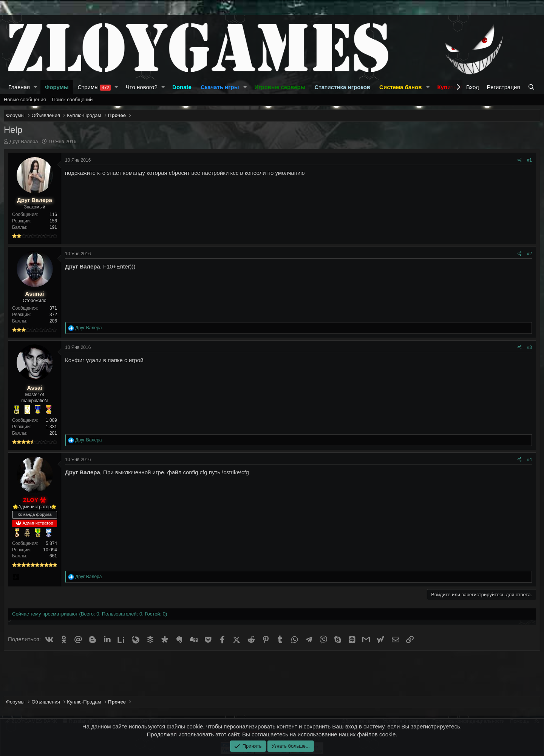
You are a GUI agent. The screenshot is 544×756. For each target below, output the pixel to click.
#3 (529, 347)
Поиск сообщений (73, 100)
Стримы (94, 87)
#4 (529, 460)
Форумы (57, 87)
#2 (529, 254)
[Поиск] (532, 87)
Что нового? (142, 87)
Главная (19, 87)
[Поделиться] (520, 160)
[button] (36, 87)
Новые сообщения (25, 100)
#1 (529, 160)
